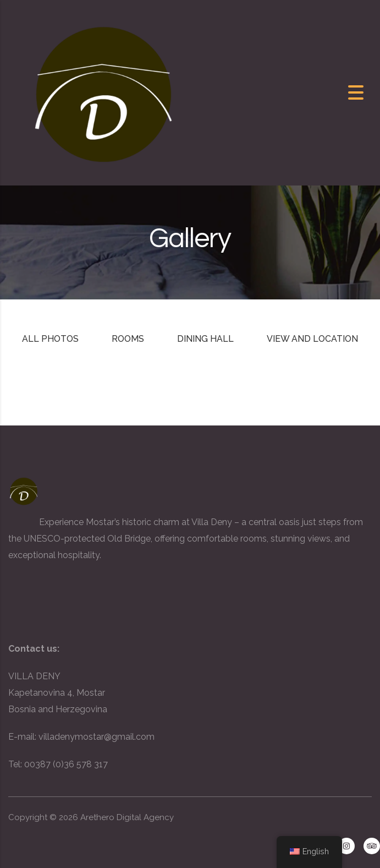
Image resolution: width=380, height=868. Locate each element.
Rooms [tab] (128, 339)
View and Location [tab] (312, 339)
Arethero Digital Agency (127, 817)
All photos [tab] (50, 339)
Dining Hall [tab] (205, 339)
